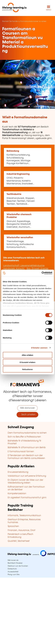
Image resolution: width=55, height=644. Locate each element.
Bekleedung (13, 151)
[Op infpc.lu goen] (31, 556)
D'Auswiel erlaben (27, 362)
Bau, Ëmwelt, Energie (37, 269)
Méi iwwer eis (13, 560)
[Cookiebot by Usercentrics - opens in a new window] (42, 273)
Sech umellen (27, 415)
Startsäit (5, 21)
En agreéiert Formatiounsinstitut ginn (27, 498)
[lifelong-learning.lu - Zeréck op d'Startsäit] (14, 8)
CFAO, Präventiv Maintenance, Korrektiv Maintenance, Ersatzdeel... (20, 181)
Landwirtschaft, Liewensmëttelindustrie (24, 266)
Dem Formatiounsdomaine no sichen (27, 433)
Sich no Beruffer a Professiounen (24, 437)
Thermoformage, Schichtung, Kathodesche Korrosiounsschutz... (20, 244)
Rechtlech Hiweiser (15, 563)
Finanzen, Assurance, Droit (22, 530)
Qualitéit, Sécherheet (19, 541)
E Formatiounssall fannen (21, 452)
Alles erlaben (27, 355)
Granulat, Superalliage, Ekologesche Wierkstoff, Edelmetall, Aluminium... (19, 224)
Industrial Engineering (18, 174)
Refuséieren (28, 369)
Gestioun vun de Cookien (18, 566)
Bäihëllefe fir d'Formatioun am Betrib (27, 448)
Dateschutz (12, 569)
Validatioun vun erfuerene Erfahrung (27, 476)
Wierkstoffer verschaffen (20, 238)
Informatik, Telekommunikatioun (24, 516)
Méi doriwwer (27, 408)
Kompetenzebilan (17, 494)
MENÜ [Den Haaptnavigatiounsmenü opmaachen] (49, 10)
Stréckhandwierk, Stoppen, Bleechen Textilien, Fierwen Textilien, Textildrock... (21, 201)
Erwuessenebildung (18, 472)
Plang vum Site (14, 575)
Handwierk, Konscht (14, 269)
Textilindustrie (14, 194)
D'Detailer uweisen (39, 348)
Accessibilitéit (13, 572)
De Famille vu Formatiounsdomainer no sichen (28, 21)
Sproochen (13, 526)
